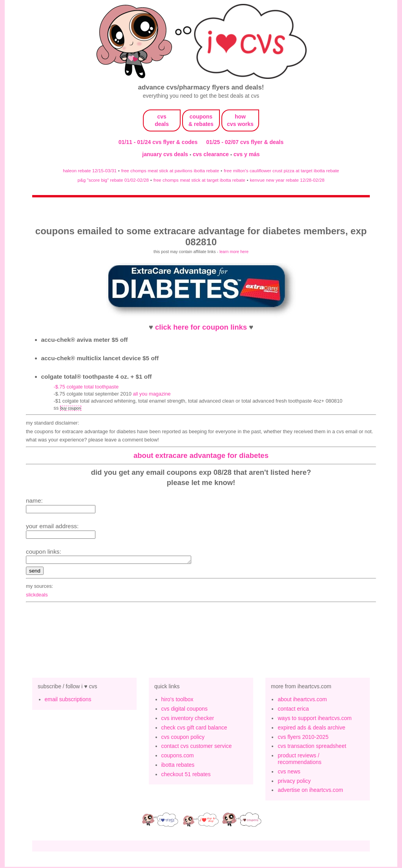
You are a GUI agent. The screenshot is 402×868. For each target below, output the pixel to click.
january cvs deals (166, 154)
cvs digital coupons (185, 710)
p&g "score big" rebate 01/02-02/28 (113, 180)
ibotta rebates (178, 766)
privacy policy (294, 782)
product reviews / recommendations (299, 760)
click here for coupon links (201, 327)
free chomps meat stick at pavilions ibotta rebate (170, 170)
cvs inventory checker (188, 719)
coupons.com (178, 757)
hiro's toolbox (177, 700)
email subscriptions (68, 700)
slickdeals (37, 596)
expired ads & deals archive (311, 729)
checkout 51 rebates (186, 775)
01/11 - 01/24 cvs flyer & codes (158, 142)
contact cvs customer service (197, 747)
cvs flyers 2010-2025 (303, 738)
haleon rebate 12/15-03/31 (90, 170)
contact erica (293, 710)
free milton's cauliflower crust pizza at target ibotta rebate (281, 170)
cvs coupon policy (183, 738)
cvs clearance (212, 154)
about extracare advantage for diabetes (201, 455)
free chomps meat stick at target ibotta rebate (199, 180)
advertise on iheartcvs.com (310, 791)
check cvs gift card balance (194, 729)
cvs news (289, 773)
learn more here (234, 252)
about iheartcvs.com (302, 700)
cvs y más (247, 154)
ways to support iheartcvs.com (314, 719)
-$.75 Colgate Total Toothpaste (86, 387)
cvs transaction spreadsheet (312, 747)
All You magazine (152, 394)
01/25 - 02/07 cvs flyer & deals (245, 142)
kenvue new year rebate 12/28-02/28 (287, 180)
